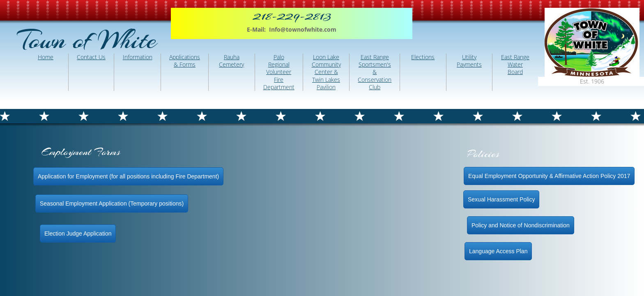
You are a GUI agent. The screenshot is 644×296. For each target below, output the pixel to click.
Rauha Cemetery (231, 61)
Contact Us (91, 57)
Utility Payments (469, 61)
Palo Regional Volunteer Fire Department (279, 72)
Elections (423, 57)
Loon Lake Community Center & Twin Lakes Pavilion (326, 72)
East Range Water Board (515, 64)
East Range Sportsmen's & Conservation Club (375, 72)
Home (46, 57)
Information (138, 57)
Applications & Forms (185, 61)
